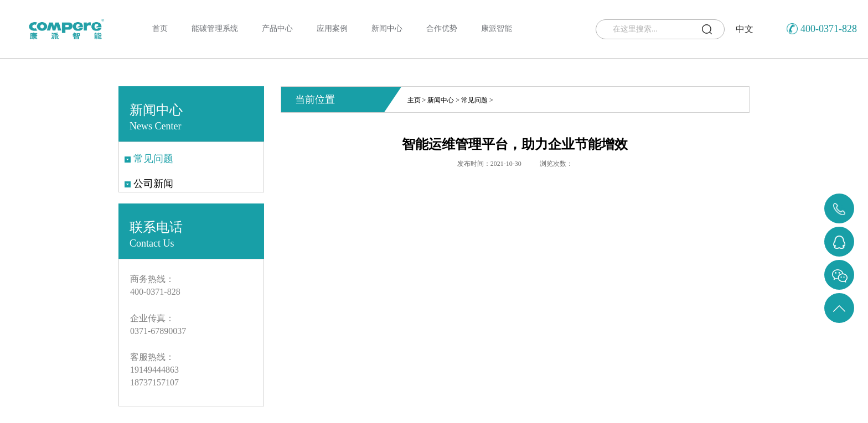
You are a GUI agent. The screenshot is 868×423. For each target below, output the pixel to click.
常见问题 (474, 100)
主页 (414, 100)
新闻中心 (441, 100)
